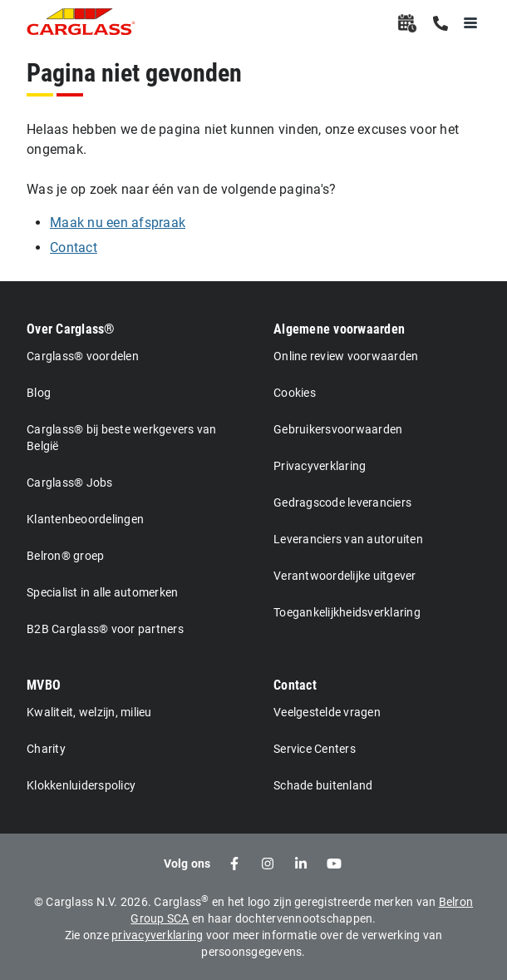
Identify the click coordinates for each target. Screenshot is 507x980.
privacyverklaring (157, 935)
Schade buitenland (323, 785)
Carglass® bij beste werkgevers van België (122, 438)
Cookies (295, 393)
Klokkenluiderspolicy (81, 785)
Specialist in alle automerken (102, 592)
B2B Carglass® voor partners (105, 629)
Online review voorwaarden (346, 356)
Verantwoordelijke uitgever (345, 576)
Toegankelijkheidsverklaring (347, 612)
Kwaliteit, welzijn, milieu (89, 712)
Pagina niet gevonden (134, 73)
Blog (39, 393)
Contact (295, 685)
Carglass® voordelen (83, 356)
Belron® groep (65, 556)
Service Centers (315, 749)
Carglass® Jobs (70, 483)
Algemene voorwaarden (339, 329)
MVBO (44, 685)
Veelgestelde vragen (327, 712)
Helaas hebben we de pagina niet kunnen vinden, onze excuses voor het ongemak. (243, 139)
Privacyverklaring (320, 466)
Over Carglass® (71, 329)
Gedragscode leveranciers (342, 502)
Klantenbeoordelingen (85, 519)
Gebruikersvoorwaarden (338, 429)
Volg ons (187, 864)
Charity (46, 749)
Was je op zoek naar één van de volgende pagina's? (181, 189)
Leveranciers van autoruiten (348, 539)
